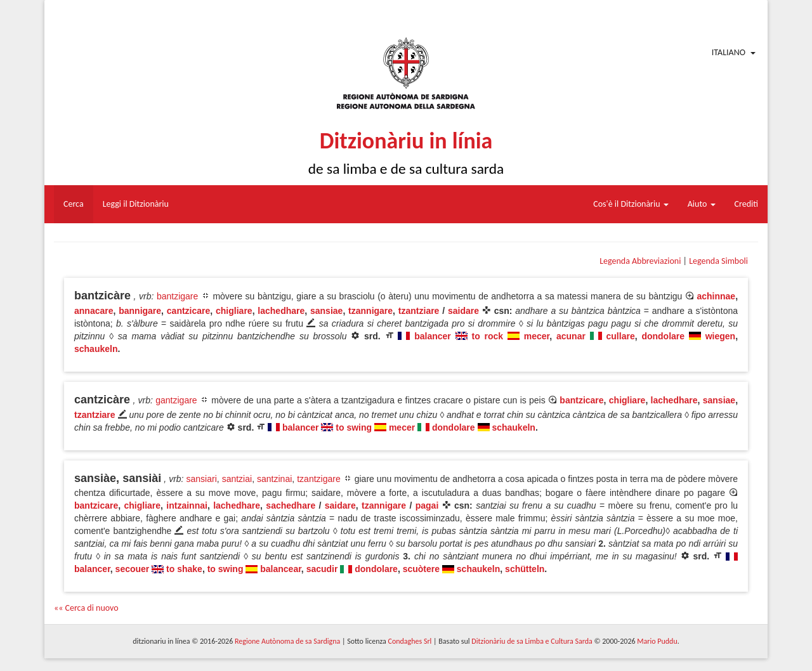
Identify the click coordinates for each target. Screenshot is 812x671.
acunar (571, 336)
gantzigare (176, 400)
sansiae (326, 311)
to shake (184, 569)
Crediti (747, 204)
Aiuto (702, 204)
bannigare (140, 311)
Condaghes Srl (409, 641)
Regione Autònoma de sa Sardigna (287, 641)
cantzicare (188, 311)
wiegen (720, 336)
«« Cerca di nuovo (86, 608)
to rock (487, 336)
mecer (537, 336)
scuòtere (421, 569)
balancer (433, 336)
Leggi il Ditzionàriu (136, 204)
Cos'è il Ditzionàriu (631, 204)
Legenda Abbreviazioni (640, 261)
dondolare (663, 336)
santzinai (274, 479)
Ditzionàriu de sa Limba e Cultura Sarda (532, 641)
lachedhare (281, 311)
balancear (281, 569)
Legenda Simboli (718, 261)
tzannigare (370, 311)
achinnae (716, 296)
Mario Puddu (657, 641)
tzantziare (419, 311)
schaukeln (96, 349)
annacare (94, 311)
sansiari (202, 479)
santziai (237, 479)
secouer (133, 569)
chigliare (234, 311)
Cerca (74, 204)
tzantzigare (318, 479)
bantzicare (581, 400)
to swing (354, 427)
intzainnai (187, 505)
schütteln (525, 569)
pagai (427, 505)
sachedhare (291, 505)
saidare (463, 311)
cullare (621, 336)
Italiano (729, 52)
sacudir (322, 569)
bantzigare (177, 296)
